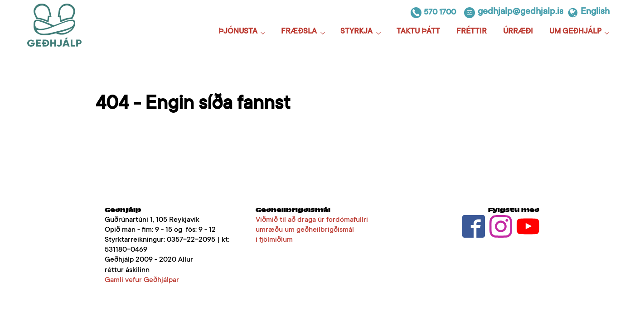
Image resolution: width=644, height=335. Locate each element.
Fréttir (472, 32)
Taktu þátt (418, 32)
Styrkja (356, 32)
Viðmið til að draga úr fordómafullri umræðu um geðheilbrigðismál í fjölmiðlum (312, 230)
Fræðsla (299, 32)
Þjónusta (238, 32)
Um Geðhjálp (575, 32)
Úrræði (518, 32)
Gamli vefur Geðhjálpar (142, 280)
